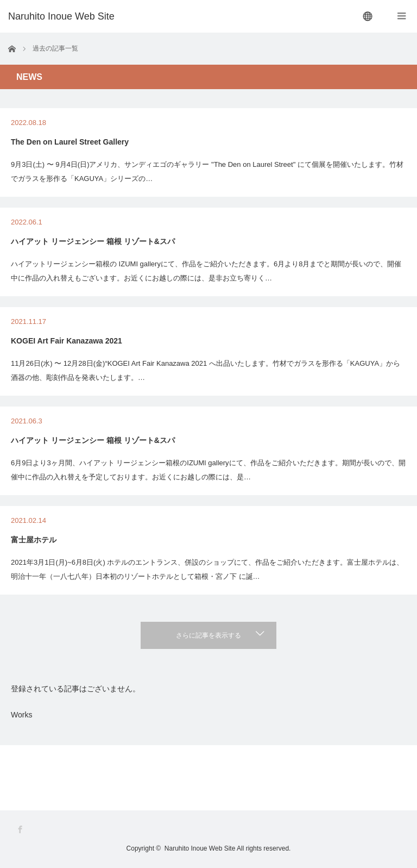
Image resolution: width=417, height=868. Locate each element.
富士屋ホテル (34, 540)
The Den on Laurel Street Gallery (70, 142)
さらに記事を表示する (208, 635)
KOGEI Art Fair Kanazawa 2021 (67, 341)
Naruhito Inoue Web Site (200, 848)
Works (21, 715)
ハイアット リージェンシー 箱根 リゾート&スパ (93, 241)
